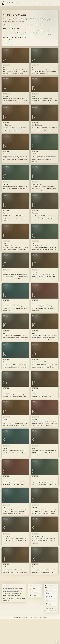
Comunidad (7, 42)
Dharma (5, 213)
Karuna (5, 303)
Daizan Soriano (44, 35)
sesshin (32, 33)
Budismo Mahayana (9, 154)
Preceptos (6, 420)
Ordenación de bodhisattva (41, 362)
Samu (34, 449)
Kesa (33, 303)
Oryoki (5, 391)
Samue (5, 480)
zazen (39, 31)
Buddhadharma (37, 125)
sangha (48, 31)
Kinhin (5, 333)
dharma (43, 31)
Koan (33, 333)
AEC (4, 67)
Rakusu (34, 420)
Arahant (5, 96)
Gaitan (34, 243)
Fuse (4, 243)
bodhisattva (38, 33)
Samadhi (6, 449)
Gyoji (5, 272)
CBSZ (34, 154)
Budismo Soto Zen (9, 40)
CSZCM (50, 35)
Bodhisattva (7, 125)
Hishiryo (35, 272)
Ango (34, 67)
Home (18, 3)
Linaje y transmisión (9, 44)
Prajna (34, 391)
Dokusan (35, 213)
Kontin (5, 362)
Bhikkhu (35, 96)
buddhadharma (45, 33)
